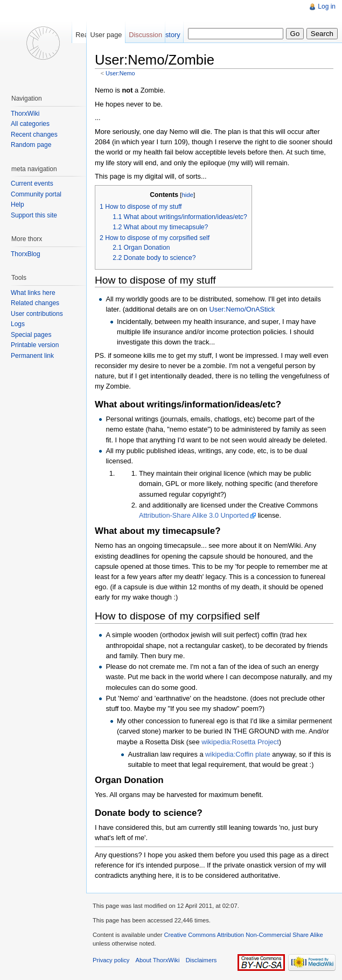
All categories (30, 124)
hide (187, 195)
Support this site (34, 215)
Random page (31, 145)
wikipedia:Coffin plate (238, 754)
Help (18, 205)
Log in (327, 6)
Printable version (35, 345)
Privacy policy (111, 960)
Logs (18, 324)
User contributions (37, 314)
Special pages (31, 335)
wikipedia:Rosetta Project (240, 742)
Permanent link (32, 356)
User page (106, 35)
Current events (32, 184)
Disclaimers (201, 960)
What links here (33, 293)
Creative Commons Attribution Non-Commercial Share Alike (243, 935)
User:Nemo (120, 73)
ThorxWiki (25, 114)
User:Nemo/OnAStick (242, 309)
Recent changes (34, 135)
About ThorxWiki (158, 960)
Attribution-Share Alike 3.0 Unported (194, 515)
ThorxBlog (26, 254)
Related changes (35, 303)
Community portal (36, 194)
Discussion (145, 35)
